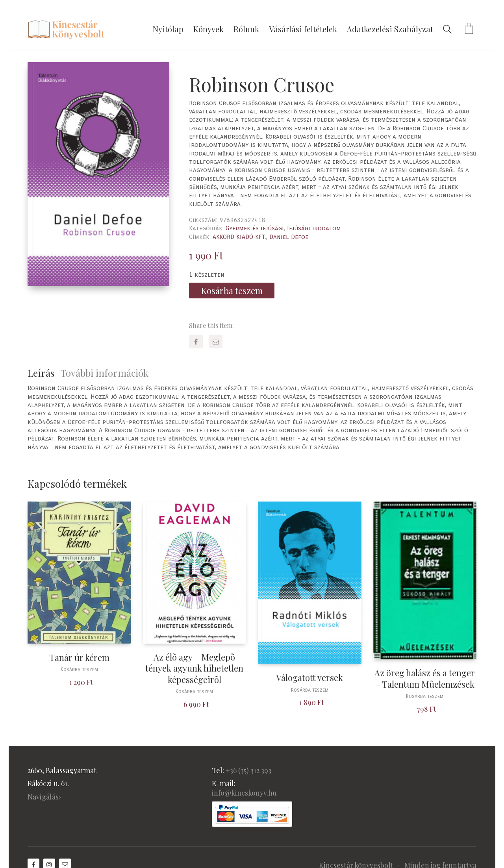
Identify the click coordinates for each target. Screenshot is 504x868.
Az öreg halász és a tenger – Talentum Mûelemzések (425, 678)
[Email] (216, 341)
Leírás (41, 373)
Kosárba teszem (232, 291)
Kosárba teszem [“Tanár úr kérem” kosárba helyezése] (79, 670)
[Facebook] (196, 341)
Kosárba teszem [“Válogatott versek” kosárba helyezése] (310, 690)
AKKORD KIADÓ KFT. (239, 237)
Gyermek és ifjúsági (255, 228)
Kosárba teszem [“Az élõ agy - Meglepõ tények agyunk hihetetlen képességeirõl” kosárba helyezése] (194, 692)
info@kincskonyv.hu (244, 793)
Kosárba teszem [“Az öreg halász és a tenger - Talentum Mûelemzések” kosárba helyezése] (425, 697)
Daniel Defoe (289, 237)
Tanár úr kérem (79, 658)
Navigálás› (44, 797)
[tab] (44, 373)
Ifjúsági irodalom (314, 228)
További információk (105, 373)
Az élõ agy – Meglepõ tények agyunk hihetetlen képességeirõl (194, 668)
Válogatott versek (309, 678)
